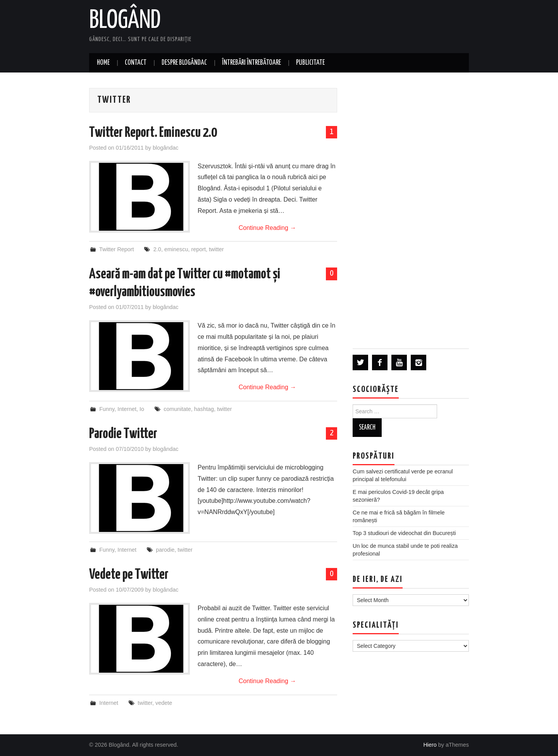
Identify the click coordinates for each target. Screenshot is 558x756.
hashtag (204, 409)
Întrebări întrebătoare (251, 63)
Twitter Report (117, 249)
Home (103, 63)
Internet (127, 409)
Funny (107, 409)
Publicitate (310, 63)
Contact (136, 63)
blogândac (165, 148)
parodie (165, 550)
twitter (216, 249)
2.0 (157, 249)
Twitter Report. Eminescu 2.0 (153, 133)
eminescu (176, 249)
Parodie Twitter (123, 434)
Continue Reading (268, 228)
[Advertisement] (411, 210)
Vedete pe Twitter (129, 575)
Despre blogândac (184, 63)
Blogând (125, 21)
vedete (164, 703)
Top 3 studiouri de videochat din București (404, 533)
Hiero (430, 745)
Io (142, 409)
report (198, 249)
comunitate (177, 409)
